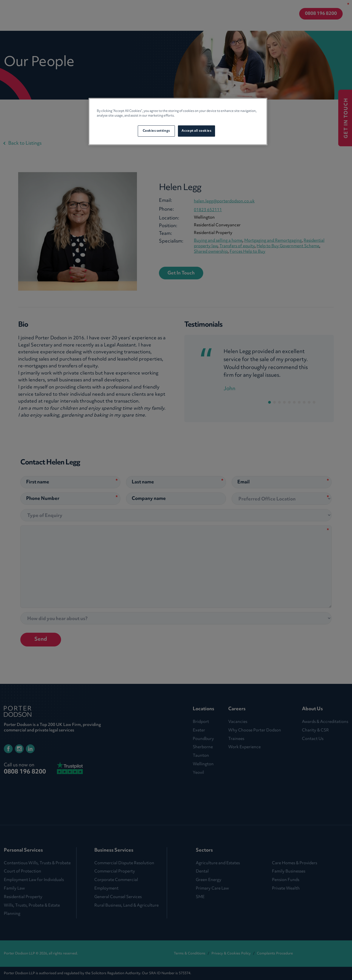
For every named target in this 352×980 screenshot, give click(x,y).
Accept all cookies (196, 131)
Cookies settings (156, 131)
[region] (178, 122)
